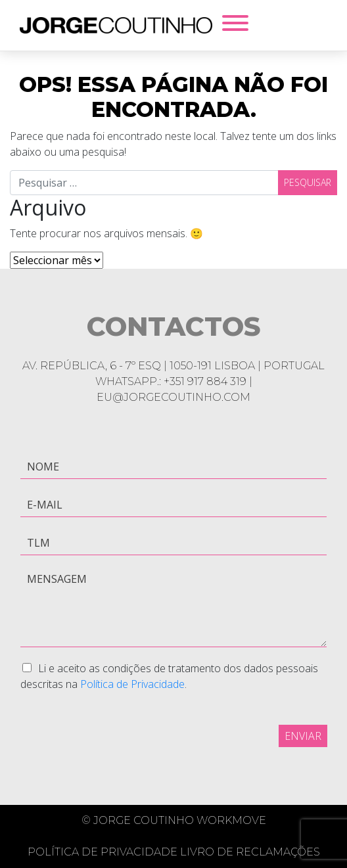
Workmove (231, 820)
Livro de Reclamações (250, 852)
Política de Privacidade (132, 684)
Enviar (303, 736)
